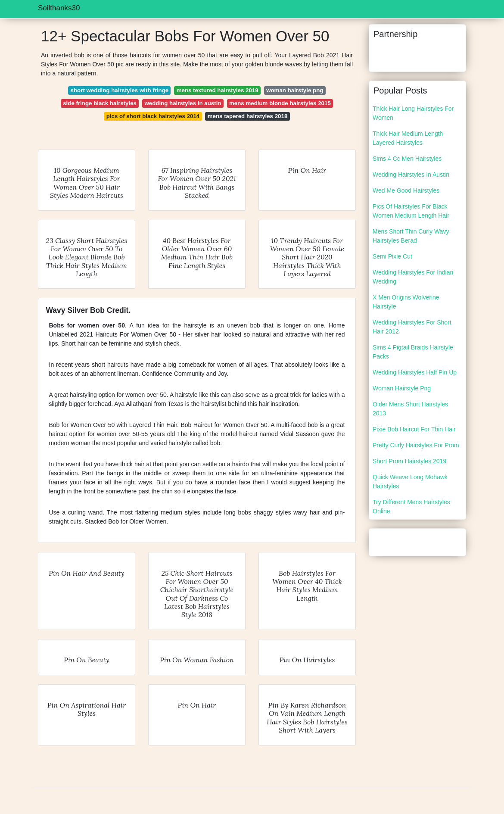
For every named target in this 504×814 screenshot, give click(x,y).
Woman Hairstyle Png (402, 388)
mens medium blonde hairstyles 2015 (280, 103)
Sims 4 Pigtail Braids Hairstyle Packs (413, 352)
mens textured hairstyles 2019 (218, 90)
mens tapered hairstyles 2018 (248, 116)
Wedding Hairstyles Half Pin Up (415, 372)
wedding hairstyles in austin (183, 103)
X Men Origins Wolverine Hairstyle (406, 302)
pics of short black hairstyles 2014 (153, 116)
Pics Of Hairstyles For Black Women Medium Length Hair (411, 211)
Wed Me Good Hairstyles (406, 190)
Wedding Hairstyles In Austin (411, 175)
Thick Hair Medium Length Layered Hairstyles (408, 138)
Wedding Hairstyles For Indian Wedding (413, 277)
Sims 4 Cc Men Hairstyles (407, 159)
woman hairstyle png (295, 90)
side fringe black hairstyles (100, 103)
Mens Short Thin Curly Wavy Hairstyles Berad (411, 236)
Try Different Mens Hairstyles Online (411, 507)
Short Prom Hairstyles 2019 (409, 461)
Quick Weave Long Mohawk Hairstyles (410, 482)
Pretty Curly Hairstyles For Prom (416, 445)
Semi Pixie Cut (392, 256)
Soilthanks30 (59, 8)
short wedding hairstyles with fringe (120, 90)
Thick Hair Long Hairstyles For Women (413, 113)
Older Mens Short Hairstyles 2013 (410, 409)
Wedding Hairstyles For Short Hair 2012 (412, 327)
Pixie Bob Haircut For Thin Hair (414, 429)
